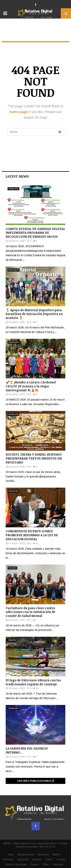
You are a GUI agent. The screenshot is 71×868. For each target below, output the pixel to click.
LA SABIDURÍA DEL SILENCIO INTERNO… (27, 750)
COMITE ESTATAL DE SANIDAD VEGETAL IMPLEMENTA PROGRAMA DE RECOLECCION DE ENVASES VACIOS (35, 233)
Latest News (17, 176)
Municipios (14, 270)
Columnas (58, 864)
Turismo (35, 864)
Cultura (49, 859)
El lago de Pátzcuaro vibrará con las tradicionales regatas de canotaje (33, 682)
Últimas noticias (26, 855)
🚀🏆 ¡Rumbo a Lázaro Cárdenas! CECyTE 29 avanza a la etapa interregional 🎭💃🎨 (31, 386)
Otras (46, 864)
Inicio (11, 855)
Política (56, 855)
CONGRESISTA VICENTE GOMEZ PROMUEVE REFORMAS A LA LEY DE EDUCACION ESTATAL (32, 535)
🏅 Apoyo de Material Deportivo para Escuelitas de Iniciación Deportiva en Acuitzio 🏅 (34, 314)
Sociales (12, 568)
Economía (8, 859)
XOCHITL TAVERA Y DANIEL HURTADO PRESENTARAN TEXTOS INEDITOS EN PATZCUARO (34, 458)
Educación (14, 491)
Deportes (13, 640)
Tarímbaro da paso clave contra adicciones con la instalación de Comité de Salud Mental (30, 612)
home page (19, 112)
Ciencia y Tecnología (16, 864)
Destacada (13, 189)
